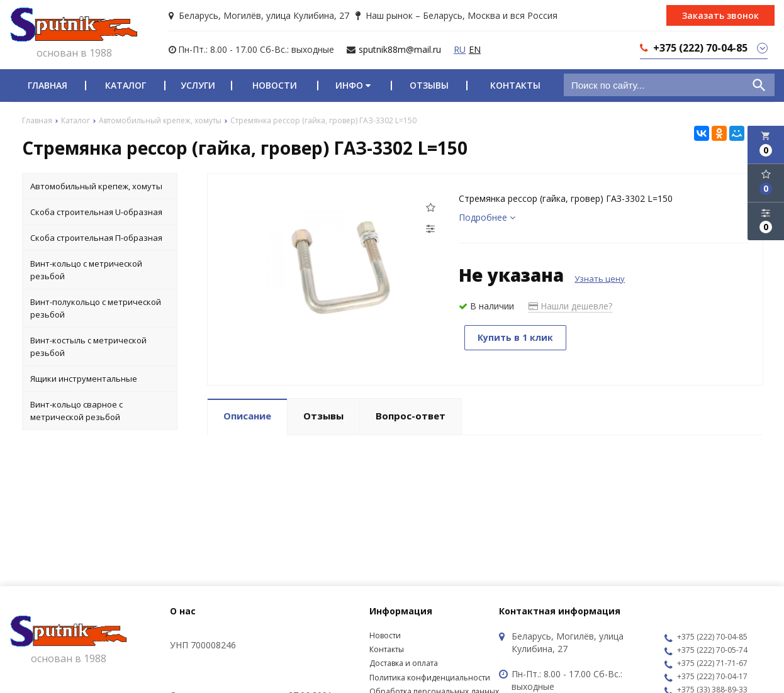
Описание (247, 416)
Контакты (515, 85)
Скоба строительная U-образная (96, 212)
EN (475, 49)
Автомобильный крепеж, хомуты (96, 186)
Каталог (126, 85)
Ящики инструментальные (84, 379)
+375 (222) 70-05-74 (706, 651)
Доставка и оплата (404, 663)
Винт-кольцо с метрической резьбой (86, 270)
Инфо (355, 85)
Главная (48, 85)
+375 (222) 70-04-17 (706, 677)
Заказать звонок (720, 15)
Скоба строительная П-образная (96, 238)
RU (460, 49)
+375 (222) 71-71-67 (706, 664)
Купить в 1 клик (515, 337)
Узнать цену (600, 279)
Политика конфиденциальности (430, 678)
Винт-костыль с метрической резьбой (88, 346)
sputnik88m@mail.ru (400, 49)
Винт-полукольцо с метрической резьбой (96, 308)
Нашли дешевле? (570, 306)
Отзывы (429, 85)
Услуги (198, 85)
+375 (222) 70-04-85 (706, 638)
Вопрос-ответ (411, 416)
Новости (275, 85)
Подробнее (487, 217)
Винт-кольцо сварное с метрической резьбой (76, 411)
